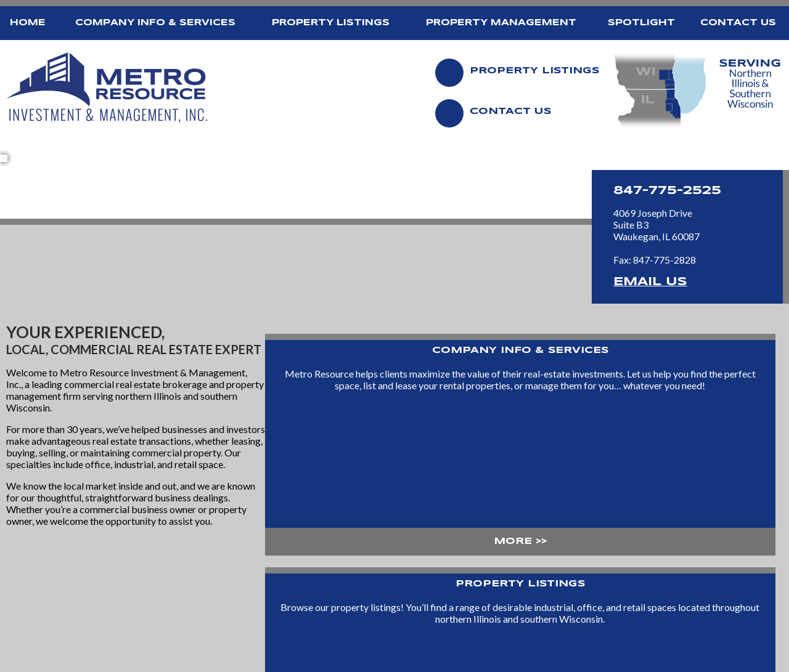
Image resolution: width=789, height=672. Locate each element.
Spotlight (641, 23)
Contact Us (738, 23)
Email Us (650, 282)
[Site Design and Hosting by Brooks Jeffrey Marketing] (726, 663)
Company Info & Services (155, 23)
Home (28, 23)
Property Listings (331, 23)
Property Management (501, 23)
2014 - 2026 (35, 663)
